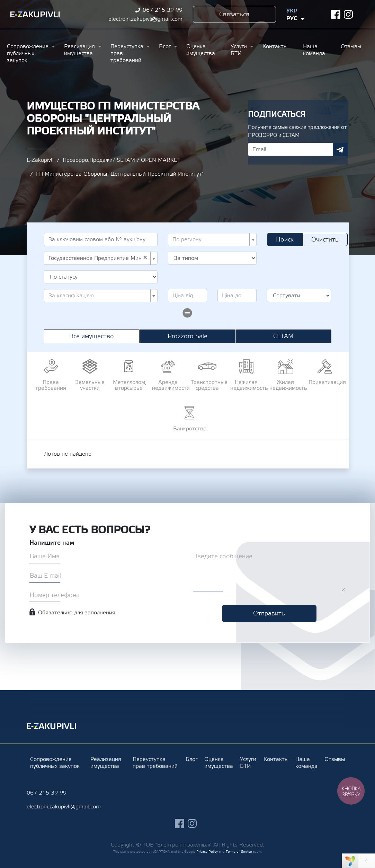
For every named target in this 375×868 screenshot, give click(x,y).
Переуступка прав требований (127, 53)
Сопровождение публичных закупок (28, 53)
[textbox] (210, 239)
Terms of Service (239, 852)
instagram (349, 14)
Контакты (275, 46)
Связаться (234, 14)
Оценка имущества (201, 50)
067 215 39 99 (163, 10)
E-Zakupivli (40, 160)
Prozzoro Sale (187, 336)
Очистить (325, 240)
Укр (292, 11)
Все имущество (92, 336)
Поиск (285, 240)
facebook (336, 14)
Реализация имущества (79, 50)
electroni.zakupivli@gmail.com (145, 19)
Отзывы (351, 46)
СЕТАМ (283, 336)
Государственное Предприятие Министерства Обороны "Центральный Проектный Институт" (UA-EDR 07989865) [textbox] (99, 258)
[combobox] (212, 239)
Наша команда (314, 50)
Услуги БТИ (239, 50)
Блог (165, 46)
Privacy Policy (207, 852)
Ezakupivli (35, 15)
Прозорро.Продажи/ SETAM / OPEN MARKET (122, 160)
